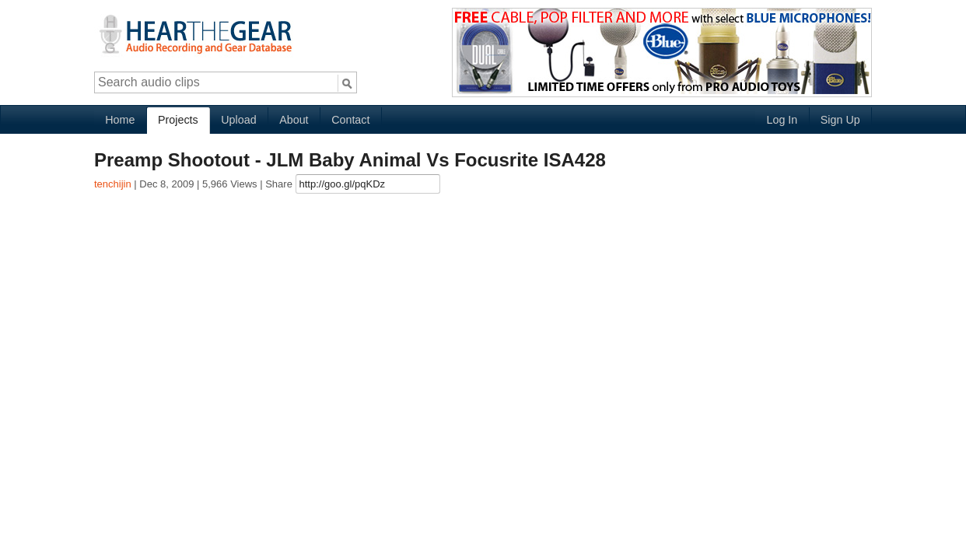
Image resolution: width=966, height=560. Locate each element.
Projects (178, 120)
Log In (782, 120)
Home (120, 120)
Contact (350, 120)
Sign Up (840, 120)
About (294, 120)
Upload (238, 120)
